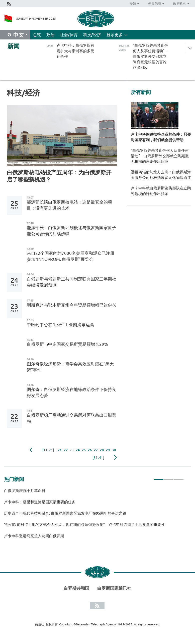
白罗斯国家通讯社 (114, 588)
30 (114, 450)
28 (102, 450)
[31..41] (98, 458)
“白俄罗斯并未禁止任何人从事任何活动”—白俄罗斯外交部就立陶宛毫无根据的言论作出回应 (160, 156)
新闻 (14, 46)
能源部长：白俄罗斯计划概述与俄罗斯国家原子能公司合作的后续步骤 (72, 231)
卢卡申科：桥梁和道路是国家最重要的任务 (40, 502)
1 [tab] (159, 477)
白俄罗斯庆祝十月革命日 (25, 491)
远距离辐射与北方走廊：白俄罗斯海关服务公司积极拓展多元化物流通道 (161, 175)
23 (72, 450)
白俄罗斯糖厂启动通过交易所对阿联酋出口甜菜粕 (72, 418)
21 (60, 450)
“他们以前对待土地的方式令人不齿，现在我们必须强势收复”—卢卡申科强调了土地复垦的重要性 (84, 525)
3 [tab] (179, 477)
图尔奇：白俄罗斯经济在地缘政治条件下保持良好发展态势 (72, 392)
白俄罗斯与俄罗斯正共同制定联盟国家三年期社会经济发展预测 (72, 282)
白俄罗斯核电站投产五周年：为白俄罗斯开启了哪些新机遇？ (59, 176)
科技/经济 (92, 35)
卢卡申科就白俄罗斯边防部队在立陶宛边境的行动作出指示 (161, 191)
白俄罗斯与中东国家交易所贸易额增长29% (67, 344)
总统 (37, 35)
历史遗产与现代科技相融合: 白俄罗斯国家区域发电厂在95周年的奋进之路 (65, 513)
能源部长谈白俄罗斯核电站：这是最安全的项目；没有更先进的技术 (69, 205)
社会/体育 (69, 35)
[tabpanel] (94, 515)
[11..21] (48, 450)
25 (84, 450)
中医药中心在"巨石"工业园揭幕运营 (61, 325)
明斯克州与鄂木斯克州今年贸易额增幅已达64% (72, 305)
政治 (50, 35)
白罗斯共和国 (76, 588)
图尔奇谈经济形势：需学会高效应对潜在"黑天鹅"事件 (70, 367)
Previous (31, 450)
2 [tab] (169, 477)
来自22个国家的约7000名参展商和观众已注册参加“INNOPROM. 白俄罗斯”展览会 (71, 256)
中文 (19, 35)
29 (108, 450)
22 (66, 450)
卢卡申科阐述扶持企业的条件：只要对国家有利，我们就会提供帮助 (161, 137)
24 (78, 450)
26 (90, 450)
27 (96, 450)
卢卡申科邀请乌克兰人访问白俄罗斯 (34, 536)
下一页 (115, 458)
